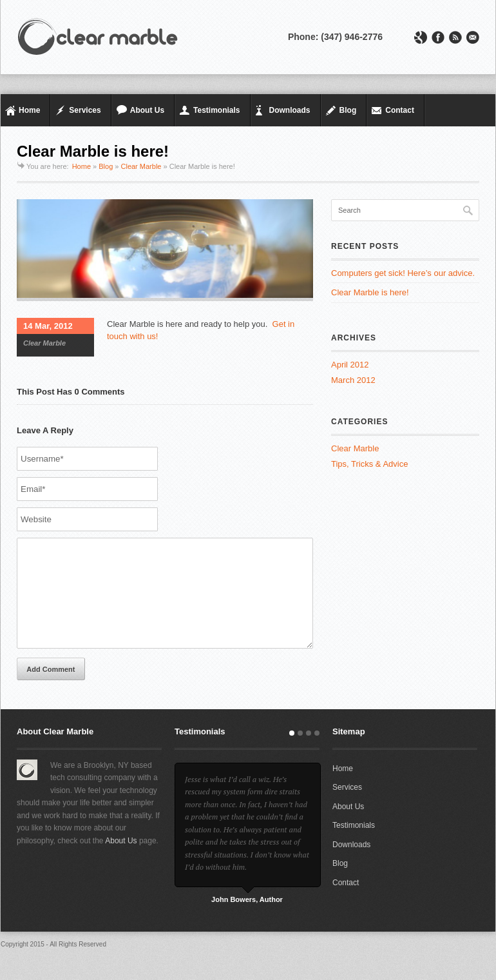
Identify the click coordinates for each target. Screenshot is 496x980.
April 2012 (350, 365)
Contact (400, 110)
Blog (348, 110)
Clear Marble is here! (370, 292)
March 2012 (353, 380)
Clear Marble (141, 166)
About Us (147, 110)
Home (29, 110)
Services (85, 110)
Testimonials (216, 110)
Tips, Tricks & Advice (369, 464)
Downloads (290, 110)
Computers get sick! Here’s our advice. (403, 273)
